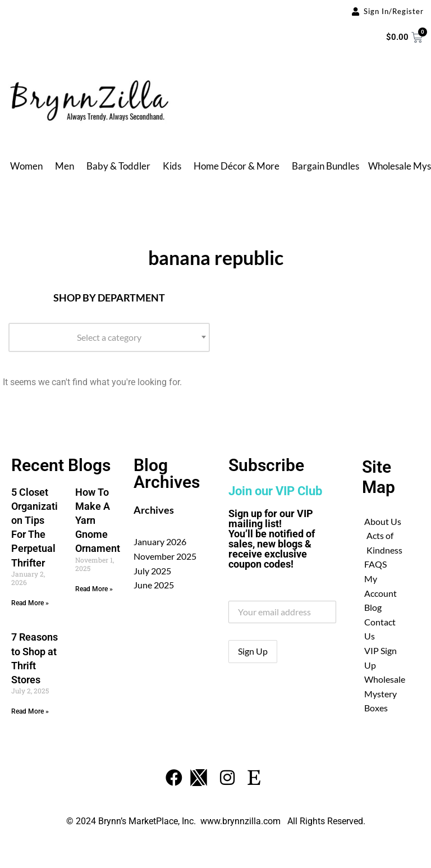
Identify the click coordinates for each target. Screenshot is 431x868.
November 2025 (165, 556)
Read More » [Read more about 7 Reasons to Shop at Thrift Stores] (30, 711)
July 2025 (152, 571)
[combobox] (109, 337)
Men (65, 166)
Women (26, 166)
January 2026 (160, 542)
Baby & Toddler (118, 166)
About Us (383, 521)
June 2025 (154, 585)
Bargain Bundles (325, 166)
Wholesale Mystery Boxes (385, 693)
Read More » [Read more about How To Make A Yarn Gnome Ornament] (94, 589)
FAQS (375, 564)
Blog (373, 607)
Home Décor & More (237, 166)
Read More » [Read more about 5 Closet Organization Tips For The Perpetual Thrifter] (30, 603)
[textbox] (109, 337)
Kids (172, 166)
